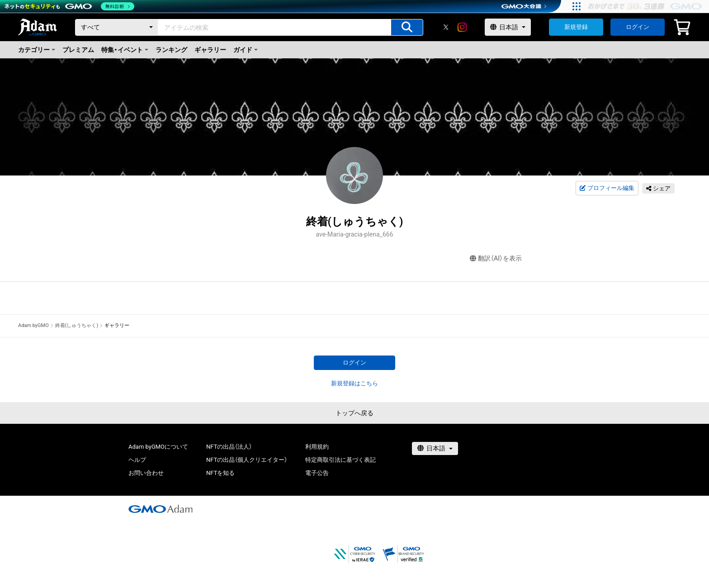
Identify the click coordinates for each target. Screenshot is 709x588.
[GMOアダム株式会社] (161, 509)
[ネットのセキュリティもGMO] (69, 6)
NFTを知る (220, 473)
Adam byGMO (33, 325)
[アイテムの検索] (407, 27)
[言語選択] (508, 27)
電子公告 (317, 473)
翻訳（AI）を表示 (496, 258)
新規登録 (576, 27)
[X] (446, 27)
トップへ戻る (354, 413)
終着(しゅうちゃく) (77, 325)
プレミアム (78, 50)
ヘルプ (137, 460)
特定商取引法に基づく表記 (340, 460)
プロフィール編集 (607, 188)
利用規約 (317, 447)
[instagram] (462, 27)
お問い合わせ (146, 473)
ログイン (638, 27)
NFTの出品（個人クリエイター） (247, 460)
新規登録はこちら (354, 383)
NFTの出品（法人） (229, 447)
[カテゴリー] (117, 27)
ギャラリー (210, 50)
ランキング (171, 50)
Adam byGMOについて (158, 447)
